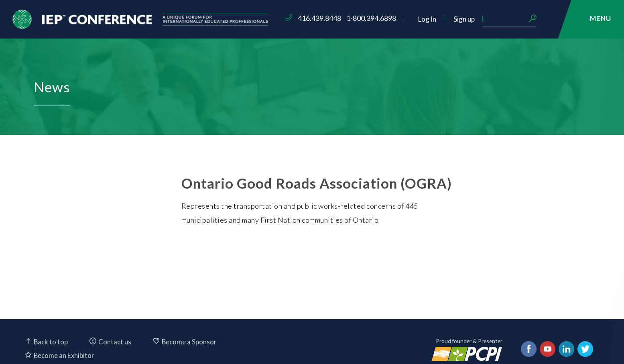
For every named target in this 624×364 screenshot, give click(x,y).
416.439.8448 (365, 18)
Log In (473, 19)
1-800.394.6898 (417, 18)
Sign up (510, 19)
